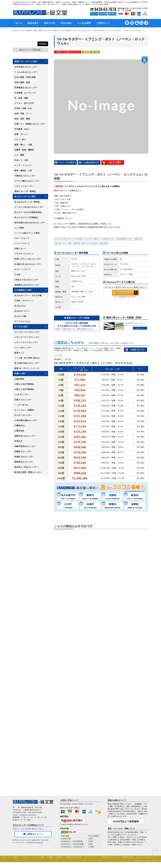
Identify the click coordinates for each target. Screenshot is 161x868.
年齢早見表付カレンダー (25, 446)
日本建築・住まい (22, 129)
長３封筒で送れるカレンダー (27, 363)
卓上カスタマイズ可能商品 (26, 217)
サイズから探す (78, 239)
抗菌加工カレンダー (23, 451)
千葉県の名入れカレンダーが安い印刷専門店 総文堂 (117, 857)
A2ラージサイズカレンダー (63, 239)
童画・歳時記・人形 (23, 171)
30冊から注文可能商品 (24, 389)
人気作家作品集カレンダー (124, 239)
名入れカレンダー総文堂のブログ (146, 857)
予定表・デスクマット (24, 301)
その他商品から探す (23, 290)
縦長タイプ (19, 353)
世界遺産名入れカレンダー (26, 88)
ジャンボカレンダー (23, 348)
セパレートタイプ (22, 269)
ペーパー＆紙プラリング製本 (27, 233)
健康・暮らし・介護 (23, 145)
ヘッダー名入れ (21, 405)
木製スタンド (20, 249)
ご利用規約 (59, 857)
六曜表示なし (138, 239)
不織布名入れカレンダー (25, 176)
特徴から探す (104, 243)
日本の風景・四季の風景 (25, 77)
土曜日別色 (76, 243)
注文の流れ (66, 23)
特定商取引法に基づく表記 (74, 857)
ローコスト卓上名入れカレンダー (29, 207)
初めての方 (50, 23)
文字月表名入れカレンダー (26, 67)
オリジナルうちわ (22, 321)
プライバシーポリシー (92, 857)
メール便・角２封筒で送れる (27, 358)
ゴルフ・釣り (20, 139)
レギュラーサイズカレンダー (27, 337)
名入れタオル (20, 306)
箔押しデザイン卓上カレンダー (28, 259)
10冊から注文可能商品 (24, 384)
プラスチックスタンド (24, 254)
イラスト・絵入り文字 (24, 103)
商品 (70, 243)
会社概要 (50, 857)
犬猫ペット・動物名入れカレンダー (30, 124)
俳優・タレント (21, 134)
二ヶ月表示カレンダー (108, 239)
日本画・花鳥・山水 (23, 108)
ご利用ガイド (103, 23)
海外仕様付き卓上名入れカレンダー (30, 223)
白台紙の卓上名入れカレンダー (28, 264)
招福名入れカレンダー (24, 457)
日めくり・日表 (21, 160)
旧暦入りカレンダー (23, 400)
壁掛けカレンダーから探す (90, 243)
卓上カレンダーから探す (25, 196)
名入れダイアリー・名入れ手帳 (28, 295)
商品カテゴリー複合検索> (30, 50)
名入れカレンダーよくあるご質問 (34, 857)
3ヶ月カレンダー (22, 394)
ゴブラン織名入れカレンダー (27, 181)
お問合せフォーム (33, 834)
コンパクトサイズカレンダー (27, 332)
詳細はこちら (140, 328)
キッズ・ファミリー (23, 165)
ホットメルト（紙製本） (92, 239)
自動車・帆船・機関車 (24, 150)
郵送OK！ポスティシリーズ (27, 368)
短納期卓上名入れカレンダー (27, 285)
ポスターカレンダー (23, 415)
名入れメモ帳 (20, 316)
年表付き (18, 441)
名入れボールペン (22, 311)
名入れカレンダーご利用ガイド (11, 857)
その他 (17, 275)
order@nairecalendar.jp (35, 843)
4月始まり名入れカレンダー (27, 280)
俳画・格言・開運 (22, 119)
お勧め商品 (19, 379)
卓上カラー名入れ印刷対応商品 (28, 212)
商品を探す (33, 23)
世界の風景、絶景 (22, 82)
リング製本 (19, 228)
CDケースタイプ (22, 238)
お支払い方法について (70, 800)
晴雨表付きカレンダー (24, 462)
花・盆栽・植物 (21, 98)
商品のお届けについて (117, 800)
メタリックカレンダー (24, 186)
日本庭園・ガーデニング (25, 93)
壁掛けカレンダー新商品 (25, 191)
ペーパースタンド (22, 243)
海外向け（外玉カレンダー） (27, 467)
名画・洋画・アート (61, 243)
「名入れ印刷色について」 (86, 348)
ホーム (19, 23)
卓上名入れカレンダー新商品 (27, 202)
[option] (101, 105)
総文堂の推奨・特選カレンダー (28, 472)
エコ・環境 (19, 155)
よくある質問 (84, 23)
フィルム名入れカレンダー (26, 72)
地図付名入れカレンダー (25, 436)
